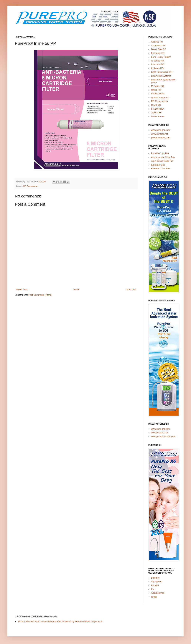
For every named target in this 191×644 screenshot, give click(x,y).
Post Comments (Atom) (40, 295)
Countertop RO (159, 46)
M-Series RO (158, 86)
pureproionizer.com (161, 138)
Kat (153, 589)
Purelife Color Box (160, 153)
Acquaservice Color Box (163, 157)
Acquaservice (158, 593)
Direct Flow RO (159, 49)
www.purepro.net (159, 134)
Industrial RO (158, 64)
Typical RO (157, 113)
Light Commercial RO (162, 72)
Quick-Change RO (160, 98)
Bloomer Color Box (160, 169)
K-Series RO (157, 68)
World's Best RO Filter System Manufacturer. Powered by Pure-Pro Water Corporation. (60, 622)
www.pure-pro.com (160, 130)
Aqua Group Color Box (162, 161)
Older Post (131, 290)
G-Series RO (158, 61)
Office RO (156, 90)
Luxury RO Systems (161, 76)
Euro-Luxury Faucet (161, 57)
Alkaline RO (157, 42)
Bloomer (155, 578)
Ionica (154, 597)
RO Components (31, 186)
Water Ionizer (158, 116)
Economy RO (158, 53)
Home (77, 290)
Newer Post (22, 290)
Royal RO (156, 105)
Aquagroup (157, 582)
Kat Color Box (158, 165)
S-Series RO (157, 109)
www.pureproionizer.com (163, 437)
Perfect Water (158, 94)
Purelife (155, 585)
